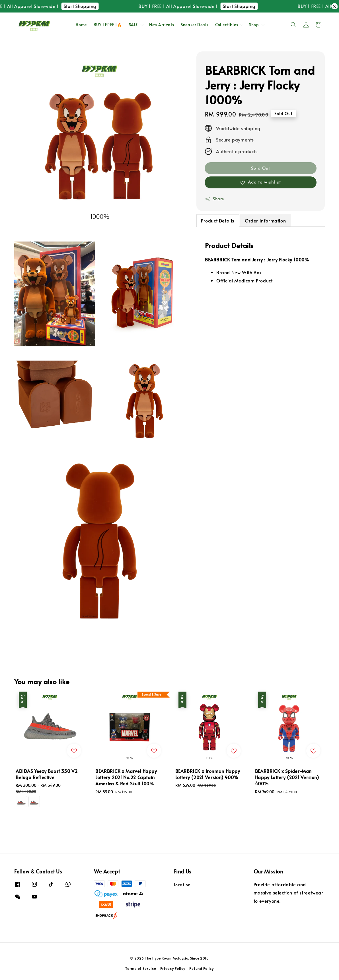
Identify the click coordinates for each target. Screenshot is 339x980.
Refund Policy (202, 968)
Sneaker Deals (195, 25)
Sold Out (261, 168)
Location (182, 885)
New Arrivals (162, 25)
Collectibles (227, 25)
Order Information (265, 220)
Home (81, 25)
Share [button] (214, 199)
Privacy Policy (173, 968)
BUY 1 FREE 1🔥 (108, 25)
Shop (254, 25)
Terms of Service (141, 968)
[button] (293, 25)
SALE (133, 25)
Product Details (218, 220)
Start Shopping (86, 6)
